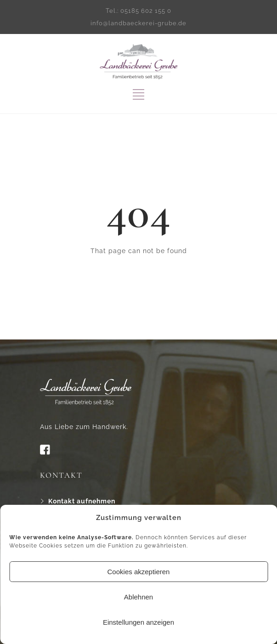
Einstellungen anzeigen (138, 622)
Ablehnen (138, 597)
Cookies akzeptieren (139, 572)
